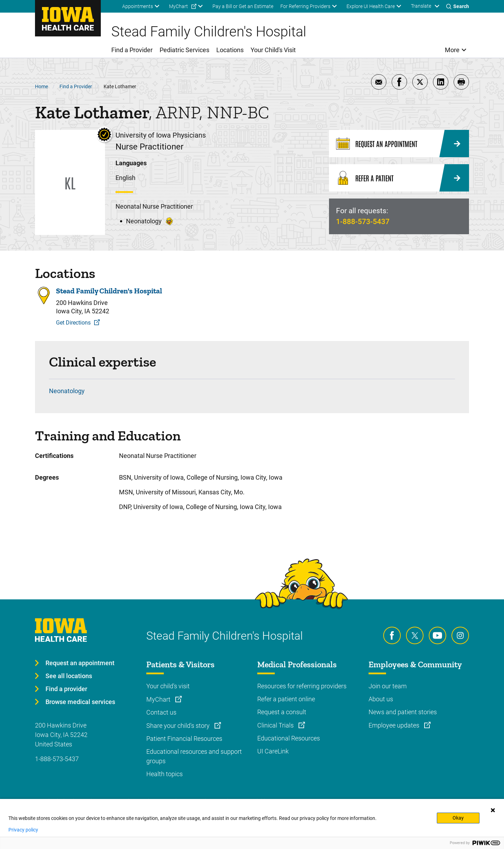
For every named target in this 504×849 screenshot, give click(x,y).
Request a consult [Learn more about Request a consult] (282, 712)
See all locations (69, 676)
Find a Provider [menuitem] (132, 50)
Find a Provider (76, 86)
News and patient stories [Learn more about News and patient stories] (403, 712)
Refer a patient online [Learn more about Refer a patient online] (286, 699)
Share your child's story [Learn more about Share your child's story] (179, 726)
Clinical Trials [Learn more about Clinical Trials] (276, 725)
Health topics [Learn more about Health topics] (164, 774)
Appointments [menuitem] (138, 6)
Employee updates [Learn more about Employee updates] (395, 725)
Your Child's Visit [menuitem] (273, 50)
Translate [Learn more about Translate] (421, 6)
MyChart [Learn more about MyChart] (159, 699)
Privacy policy (23, 830)
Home (41, 86)
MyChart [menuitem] (178, 6)
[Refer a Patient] (399, 178)
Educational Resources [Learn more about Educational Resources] (289, 738)
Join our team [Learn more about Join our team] (388, 686)
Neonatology (67, 391)
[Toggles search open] (458, 6)
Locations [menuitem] (230, 50)
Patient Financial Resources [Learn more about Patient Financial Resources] (184, 739)
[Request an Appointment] (399, 144)
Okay (458, 818)
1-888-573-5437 (363, 222)
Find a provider (66, 689)
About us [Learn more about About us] (381, 699)
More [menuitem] (452, 50)
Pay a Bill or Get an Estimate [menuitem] (243, 6)
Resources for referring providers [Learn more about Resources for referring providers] (302, 686)
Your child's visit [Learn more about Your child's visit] (168, 686)
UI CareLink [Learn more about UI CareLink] (273, 751)
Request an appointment (80, 663)
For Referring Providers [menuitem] (305, 6)
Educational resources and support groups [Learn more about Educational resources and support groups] (194, 756)
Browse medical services (80, 702)
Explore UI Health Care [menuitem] (371, 6)
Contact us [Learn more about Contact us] (161, 712)
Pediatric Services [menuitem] (184, 50)
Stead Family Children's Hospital (109, 291)
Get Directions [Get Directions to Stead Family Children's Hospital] (73, 323)
